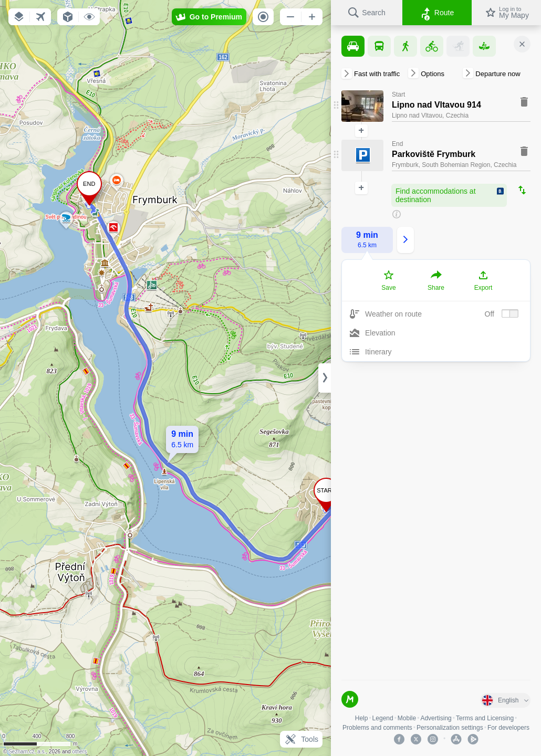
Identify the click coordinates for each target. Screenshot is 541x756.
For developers (508, 728)
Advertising (436, 718)
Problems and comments (377, 728)
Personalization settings (450, 728)
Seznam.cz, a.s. (27, 752)
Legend (383, 718)
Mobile (407, 718)
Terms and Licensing (485, 718)
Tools (301, 739)
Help (362, 718)
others (79, 752)
